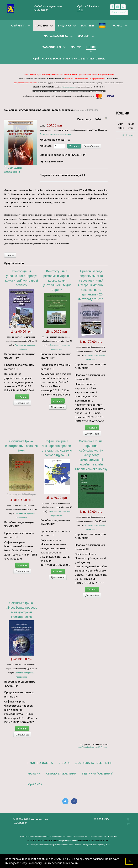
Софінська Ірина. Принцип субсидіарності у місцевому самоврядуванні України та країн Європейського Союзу (91, 455)
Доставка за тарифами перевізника (55, 134)
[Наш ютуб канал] (119, 12)
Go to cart (128, 135)
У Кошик (22, 397)
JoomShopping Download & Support (92, 747)
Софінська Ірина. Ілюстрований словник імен (21, 446)
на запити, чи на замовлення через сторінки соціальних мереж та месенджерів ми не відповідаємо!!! (69, 91)
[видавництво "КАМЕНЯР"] (11, 8)
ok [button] (129, 861)
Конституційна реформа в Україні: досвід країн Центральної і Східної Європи (57, 280)
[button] (80, 864)
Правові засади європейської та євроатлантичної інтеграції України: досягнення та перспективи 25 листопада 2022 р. (91, 285)
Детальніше (22, 403)
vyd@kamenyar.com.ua (68, 87)
